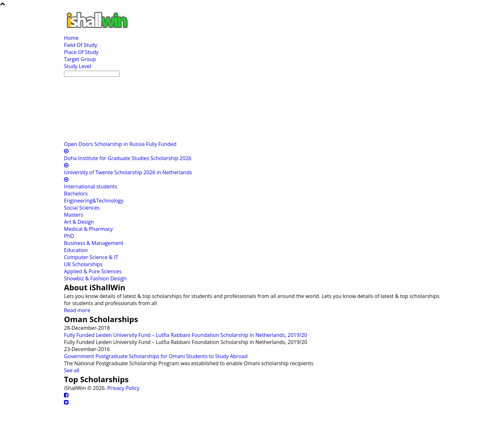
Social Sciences (82, 208)
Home (71, 38)
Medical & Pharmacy (88, 229)
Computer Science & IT (91, 257)
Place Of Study (81, 52)
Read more (77, 310)
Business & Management (94, 243)
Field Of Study (81, 45)
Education (76, 250)
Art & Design (79, 222)
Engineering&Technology (94, 201)
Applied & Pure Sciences (93, 271)
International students (91, 186)
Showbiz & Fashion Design (95, 278)
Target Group (80, 59)
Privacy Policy (123, 388)
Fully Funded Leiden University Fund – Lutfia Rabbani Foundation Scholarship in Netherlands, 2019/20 (186, 335)
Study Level (78, 66)
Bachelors (76, 194)
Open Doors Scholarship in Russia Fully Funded (120, 144)
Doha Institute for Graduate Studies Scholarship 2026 (128, 158)
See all (72, 370)
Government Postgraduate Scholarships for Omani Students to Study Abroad (156, 356)
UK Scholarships (83, 264)
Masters (74, 215)
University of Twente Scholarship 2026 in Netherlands (128, 172)
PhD (69, 236)
